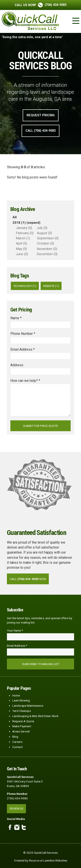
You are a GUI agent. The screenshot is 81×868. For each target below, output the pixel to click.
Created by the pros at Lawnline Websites (41, 860)
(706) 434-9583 (40, 5)
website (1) (51, 286)
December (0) (47, 254)
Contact (17, 747)
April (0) (21, 243)
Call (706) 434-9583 (40, 131)
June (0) (22, 254)
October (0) (45, 243)
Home (16, 695)
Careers (17, 742)
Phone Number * (23, 334)
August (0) (44, 233)
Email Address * (23, 349)
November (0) (47, 249)
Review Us (16, 809)
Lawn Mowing (21, 700)
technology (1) (25, 286)
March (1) (23, 238)
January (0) (24, 228)
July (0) (42, 228)
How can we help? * (25, 381)
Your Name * (15, 630)
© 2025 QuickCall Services (40, 853)
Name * (16, 318)
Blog (15, 737)
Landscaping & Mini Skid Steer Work (35, 716)
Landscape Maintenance (28, 706)
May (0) (21, 249)
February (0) (25, 233)
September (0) (48, 238)
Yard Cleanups (22, 711)
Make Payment (22, 726)
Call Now (28, 579)
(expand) (33, 223)
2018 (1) (19, 223)
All (15, 217)
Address (17, 365)
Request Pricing (41, 115)
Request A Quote (23, 721)
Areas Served (21, 731)
